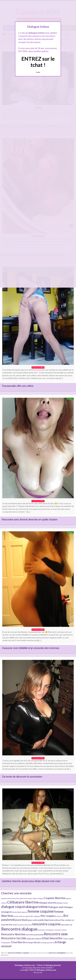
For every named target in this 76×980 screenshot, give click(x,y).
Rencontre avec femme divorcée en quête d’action (30, 519)
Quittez (38, 72)
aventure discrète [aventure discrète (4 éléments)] (8, 898)
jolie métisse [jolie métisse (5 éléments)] (55, 920)
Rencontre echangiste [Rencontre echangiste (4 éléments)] (46, 930)
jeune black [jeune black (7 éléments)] (21, 920)
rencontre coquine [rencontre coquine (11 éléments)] (46, 924)
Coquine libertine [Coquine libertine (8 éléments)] (55, 898)
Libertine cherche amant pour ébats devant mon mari (31, 881)
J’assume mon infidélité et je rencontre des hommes (30, 648)
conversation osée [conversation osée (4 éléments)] (21, 898)
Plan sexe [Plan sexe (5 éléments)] (13, 925)
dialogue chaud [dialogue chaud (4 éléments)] (62, 903)
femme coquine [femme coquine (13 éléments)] (40, 911)
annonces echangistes (57, 953)
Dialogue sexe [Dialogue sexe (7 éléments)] (56, 907)
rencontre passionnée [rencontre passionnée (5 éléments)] (35, 935)
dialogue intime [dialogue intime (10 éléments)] (37, 907)
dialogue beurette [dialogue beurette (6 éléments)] (48, 903)
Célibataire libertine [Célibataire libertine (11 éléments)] (23, 902)
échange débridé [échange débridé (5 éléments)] (33, 942)
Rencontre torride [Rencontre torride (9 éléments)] (14, 938)
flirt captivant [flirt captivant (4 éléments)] (36, 916)
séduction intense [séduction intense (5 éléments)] (34, 939)
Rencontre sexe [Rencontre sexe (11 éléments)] (56, 934)
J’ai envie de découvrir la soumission (22, 777)
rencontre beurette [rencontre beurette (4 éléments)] (24, 925)
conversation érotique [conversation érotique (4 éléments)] (36, 898)
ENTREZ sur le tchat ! (38, 62)
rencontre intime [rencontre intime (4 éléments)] (60, 930)
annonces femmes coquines (19, 953)
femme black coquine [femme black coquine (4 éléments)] (20, 912)
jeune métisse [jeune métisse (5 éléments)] (34, 920)
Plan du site (38, 972)
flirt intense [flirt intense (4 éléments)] (59, 916)
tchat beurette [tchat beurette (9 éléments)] (52, 938)
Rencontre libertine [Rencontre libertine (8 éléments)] (13, 934)
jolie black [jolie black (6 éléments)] (45, 920)
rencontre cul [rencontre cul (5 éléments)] (66, 925)
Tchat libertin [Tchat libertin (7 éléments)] (18, 942)
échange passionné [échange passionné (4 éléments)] (47, 943)
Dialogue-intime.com (25, 965)
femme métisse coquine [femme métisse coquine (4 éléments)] (22, 916)
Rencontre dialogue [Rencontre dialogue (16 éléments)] (19, 929)
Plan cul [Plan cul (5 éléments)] (64, 920)
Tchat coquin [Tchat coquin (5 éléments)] (68, 939)
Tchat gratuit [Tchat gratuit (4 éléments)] (6, 943)
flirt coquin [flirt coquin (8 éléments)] (47, 916)
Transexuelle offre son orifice (18, 386)
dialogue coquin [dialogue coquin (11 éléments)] (13, 907)
